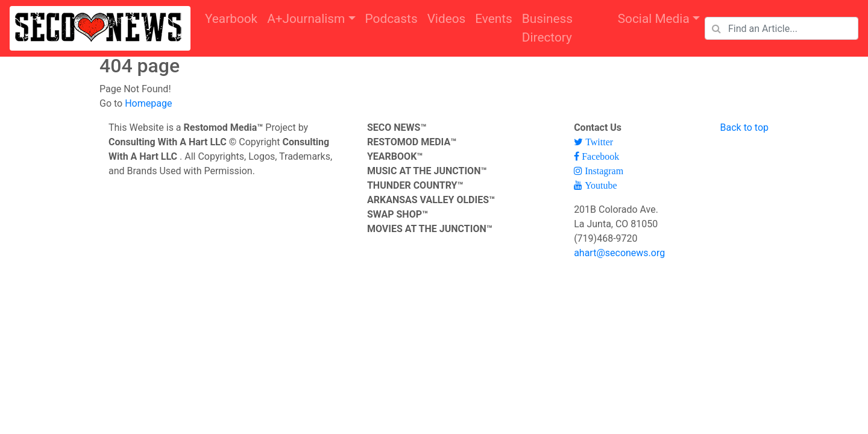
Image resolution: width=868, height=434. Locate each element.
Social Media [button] (654, 19)
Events (494, 19)
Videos (447, 19)
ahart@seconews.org (619, 253)
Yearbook (231, 19)
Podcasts (392, 19)
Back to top (744, 127)
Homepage (148, 103)
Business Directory (547, 28)
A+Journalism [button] (306, 19)
